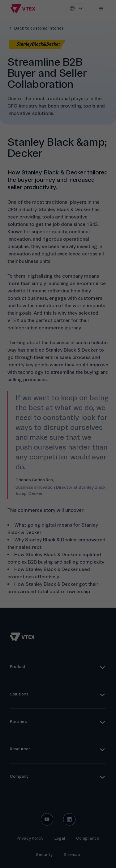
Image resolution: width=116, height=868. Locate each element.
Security (44, 855)
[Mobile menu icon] (101, 9)
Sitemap (72, 855)
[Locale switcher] (76, 8)
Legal (60, 838)
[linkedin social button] (69, 819)
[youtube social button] (47, 819)
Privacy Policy (30, 838)
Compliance (88, 838)
